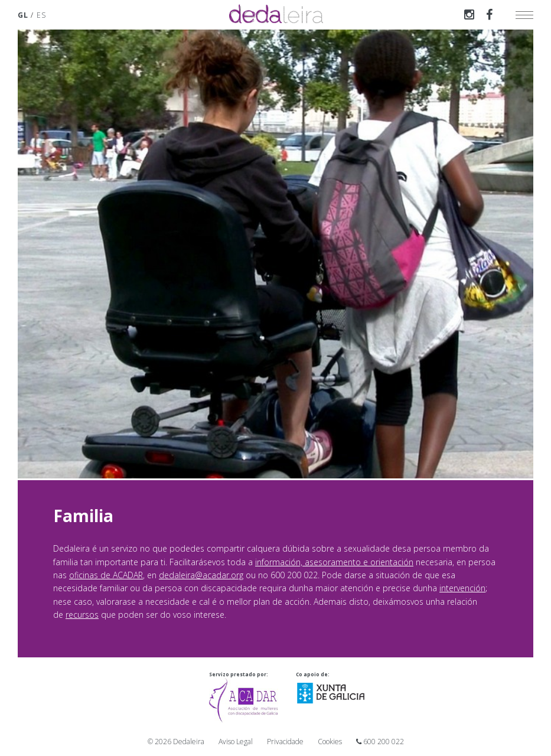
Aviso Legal (236, 742)
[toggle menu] (524, 15)
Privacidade (285, 742)
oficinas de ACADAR (106, 575)
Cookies (330, 742)
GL (23, 15)
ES (41, 15)
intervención (462, 588)
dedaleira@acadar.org (201, 575)
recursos (82, 615)
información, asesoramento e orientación (334, 562)
